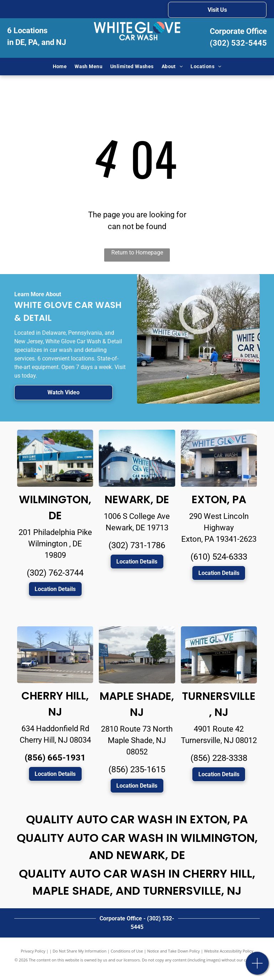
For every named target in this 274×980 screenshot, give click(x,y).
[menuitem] (60, 67)
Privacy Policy (33, 951)
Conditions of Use (127, 951)
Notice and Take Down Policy (174, 951)
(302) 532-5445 (238, 43)
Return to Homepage (137, 252)
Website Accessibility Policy (229, 951)
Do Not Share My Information (80, 951)
